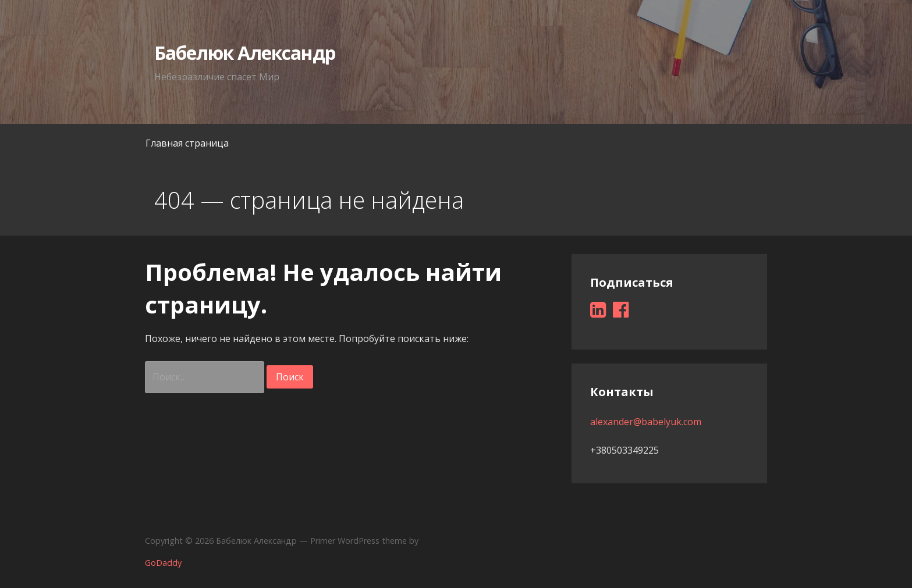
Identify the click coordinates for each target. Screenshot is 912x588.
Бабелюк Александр (245, 53)
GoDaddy (163, 563)
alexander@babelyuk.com (646, 422)
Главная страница (187, 143)
